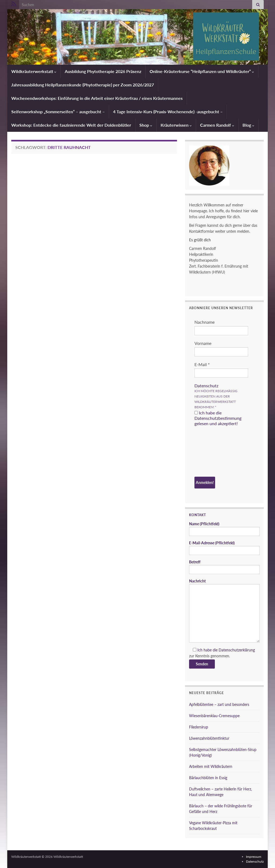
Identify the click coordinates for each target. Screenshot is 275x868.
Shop (146, 125)
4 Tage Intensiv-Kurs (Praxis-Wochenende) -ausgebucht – (168, 112)
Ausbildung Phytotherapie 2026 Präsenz (103, 71)
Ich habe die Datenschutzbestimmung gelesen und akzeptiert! (218, 418)
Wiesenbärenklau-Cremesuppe (214, 716)
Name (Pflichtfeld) (224, 529)
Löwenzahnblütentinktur (209, 738)
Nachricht (224, 611)
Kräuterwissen (176, 125)
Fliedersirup (199, 727)
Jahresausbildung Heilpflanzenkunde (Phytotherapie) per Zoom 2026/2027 (83, 85)
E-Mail (202, 364)
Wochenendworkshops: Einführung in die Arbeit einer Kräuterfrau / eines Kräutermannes (97, 98)
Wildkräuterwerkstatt (34, 71)
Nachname (205, 322)
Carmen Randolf (217, 125)
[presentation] (216, 452)
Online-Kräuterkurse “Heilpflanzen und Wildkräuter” (202, 71)
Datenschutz (206, 386)
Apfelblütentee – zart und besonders (219, 704)
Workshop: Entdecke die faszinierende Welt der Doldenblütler (71, 125)
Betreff (224, 567)
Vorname (203, 343)
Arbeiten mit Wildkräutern (211, 766)
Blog (248, 125)
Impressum (254, 857)
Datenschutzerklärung (237, 650)
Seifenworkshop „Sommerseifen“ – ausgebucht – (58, 112)
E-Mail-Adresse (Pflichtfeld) (224, 548)
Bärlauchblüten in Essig (208, 778)
